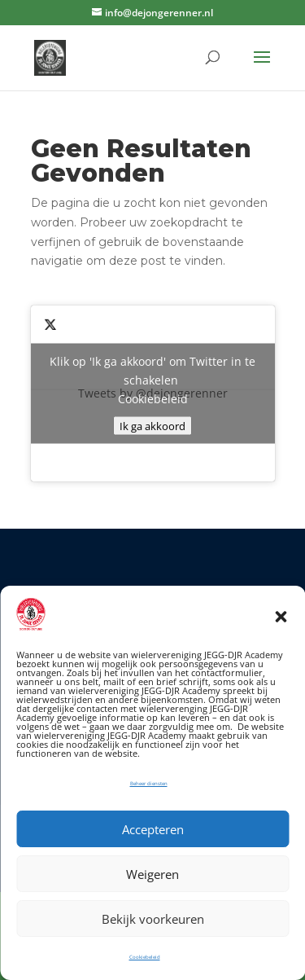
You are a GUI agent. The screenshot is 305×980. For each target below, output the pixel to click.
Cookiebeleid (145, 957)
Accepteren (153, 829)
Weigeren (152, 874)
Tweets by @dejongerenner (153, 394)
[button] (281, 617)
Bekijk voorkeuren (153, 919)
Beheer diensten (149, 784)
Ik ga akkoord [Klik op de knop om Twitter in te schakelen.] (152, 426)
